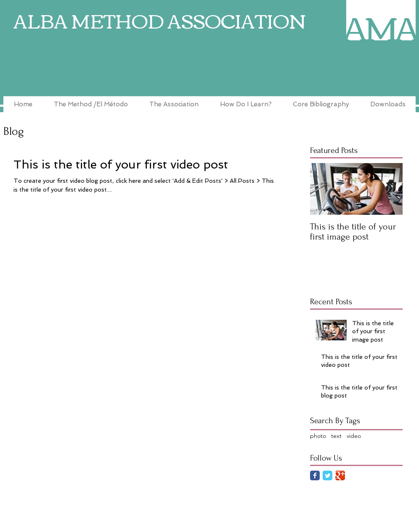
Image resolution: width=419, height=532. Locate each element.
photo (318, 436)
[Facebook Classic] (315, 475)
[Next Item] (389, 189)
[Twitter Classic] (328, 475)
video (354, 436)
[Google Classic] (340, 475)
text (336, 436)
